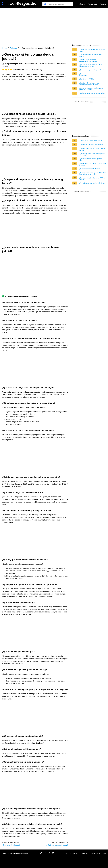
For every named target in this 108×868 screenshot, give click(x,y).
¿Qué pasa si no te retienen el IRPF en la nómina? (92, 179)
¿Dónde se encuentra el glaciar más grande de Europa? (91, 89)
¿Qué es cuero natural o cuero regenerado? (89, 75)
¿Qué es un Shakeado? (11, 845)
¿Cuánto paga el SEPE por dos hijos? (92, 145)
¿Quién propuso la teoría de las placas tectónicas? (92, 154)
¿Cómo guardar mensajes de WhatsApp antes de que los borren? (92, 174)
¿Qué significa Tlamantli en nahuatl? (91, 141)
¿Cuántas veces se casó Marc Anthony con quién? (92, 149)
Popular (103, 4)
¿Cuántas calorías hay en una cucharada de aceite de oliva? (89, 84)
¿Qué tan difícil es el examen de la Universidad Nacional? (90, 66)
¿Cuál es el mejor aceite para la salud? (92, 93)
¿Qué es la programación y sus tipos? (92, 70)
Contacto (84, 853)
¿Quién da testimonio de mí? (57, 845)
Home (5, 48)
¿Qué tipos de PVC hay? (87, 79)
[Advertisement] (54, 26)
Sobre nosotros (72, 853)
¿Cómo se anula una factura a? (89, 169)
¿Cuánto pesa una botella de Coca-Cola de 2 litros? (92, 165)
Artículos (82, 4)
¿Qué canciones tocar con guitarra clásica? (90, 160)
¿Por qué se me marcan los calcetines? (92, 183)
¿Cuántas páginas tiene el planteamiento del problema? (89, 61)
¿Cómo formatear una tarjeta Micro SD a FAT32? (92, 56)
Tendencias (93, 4)
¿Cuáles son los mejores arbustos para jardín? (92, 50)
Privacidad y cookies (98, 853)
